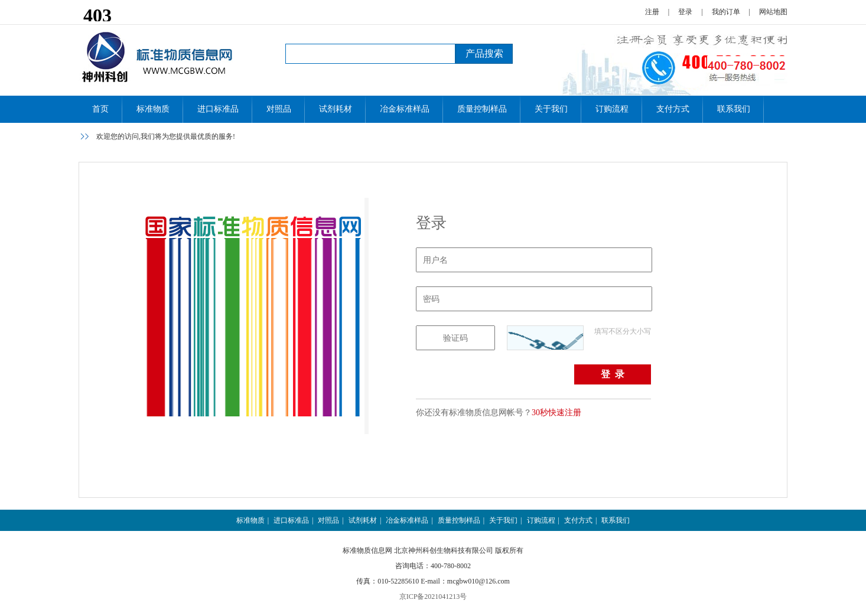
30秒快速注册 (556, 413)
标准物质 (153, 109)
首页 (100, 109)
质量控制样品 (482, 109)
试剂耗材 (336, 109)
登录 (685, 12)
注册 (652, 12)
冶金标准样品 (405, 109)
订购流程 (612, 109)
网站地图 (773, 12)
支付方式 (673, 109)
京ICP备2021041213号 (433, 597)
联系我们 (734, 109)
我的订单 (726, 12)
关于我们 (551, 109)
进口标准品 (218, 109)
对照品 (279, 109)
